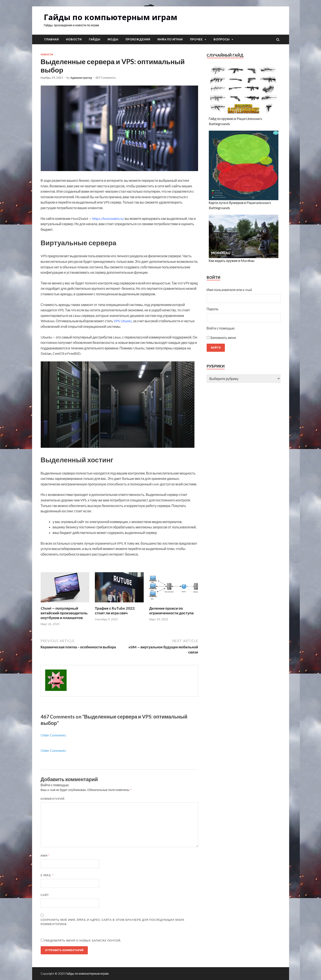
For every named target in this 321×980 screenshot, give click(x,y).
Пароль (213, 309)
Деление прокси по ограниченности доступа (172, 611)
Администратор (81, 78)
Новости (74, 39)
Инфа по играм (170, 39)
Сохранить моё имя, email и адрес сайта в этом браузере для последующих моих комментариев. (113, 922)
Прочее (196, 39)
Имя (45, 856)
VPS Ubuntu (123, 321)
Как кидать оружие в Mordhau (232, 261)
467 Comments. (106, 78)
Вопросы (222, 39)
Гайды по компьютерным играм (111, 17)
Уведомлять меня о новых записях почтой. (83, 940)
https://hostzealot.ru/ (108, 218)
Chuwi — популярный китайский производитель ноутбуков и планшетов (64, 613)
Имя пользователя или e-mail (229, 290)
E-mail (47, 875)
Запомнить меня (223, 338)
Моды (113, 39)
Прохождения (138, 39)
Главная (52, 39)
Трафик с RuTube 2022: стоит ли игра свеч (115, 611)
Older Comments (53, 735)
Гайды (95, 39)
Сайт (45, 895)
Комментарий (53, 799)
